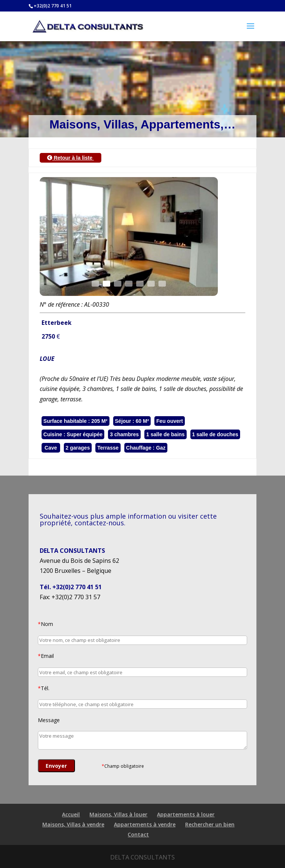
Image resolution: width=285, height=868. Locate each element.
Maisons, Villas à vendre (73, 824)
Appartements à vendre (145, 824)
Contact (138, 834)
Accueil (71, 814)
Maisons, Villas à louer (118, 814)
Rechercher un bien (210, 824)
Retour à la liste (71, 158)
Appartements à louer (186, 814)
